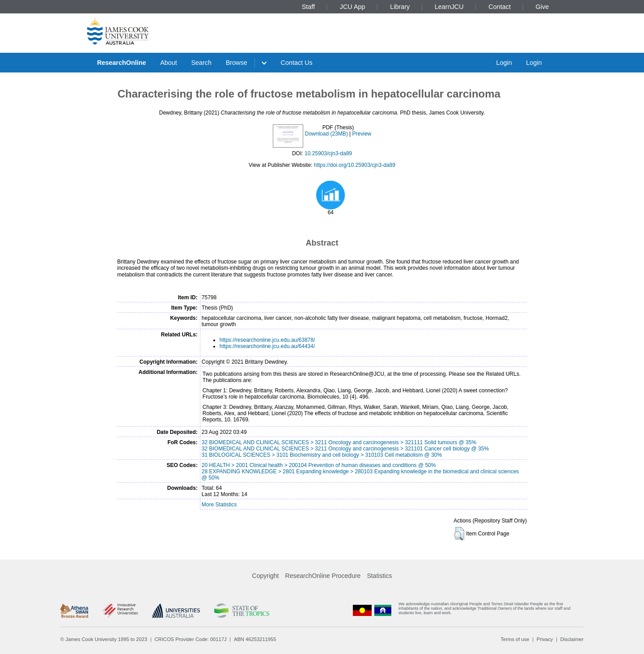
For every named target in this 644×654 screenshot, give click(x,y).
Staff (308, 7)
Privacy (545, 639)
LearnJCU (449, 7)
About (169, 63)
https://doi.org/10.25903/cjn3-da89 (355, 165)
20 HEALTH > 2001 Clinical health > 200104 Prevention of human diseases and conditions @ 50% (319, 465)
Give (542, 7)
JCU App (353, 7)
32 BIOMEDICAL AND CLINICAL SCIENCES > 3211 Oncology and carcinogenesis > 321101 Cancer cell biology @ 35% (345, 449)
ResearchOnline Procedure (323, 576)
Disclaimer (572, 639)
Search (201, 63)
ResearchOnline (122, 63)
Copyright (266, 576)
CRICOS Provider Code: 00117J (191, 639)
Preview (362, 134)
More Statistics (219, 505)
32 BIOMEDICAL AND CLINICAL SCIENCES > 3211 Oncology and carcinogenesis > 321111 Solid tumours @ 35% (339, 442)
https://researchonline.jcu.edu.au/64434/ (267, 346)
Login (504, 63)
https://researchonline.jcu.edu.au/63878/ (267, 340)
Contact (500, 7)
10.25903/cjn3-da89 (328, 153)
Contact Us (297, 63)
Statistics (379, 576)
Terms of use (515, 639)
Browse (237, 63)
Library (400, 7)
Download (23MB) (326, 134)
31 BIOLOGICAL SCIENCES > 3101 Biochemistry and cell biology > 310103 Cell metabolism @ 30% (322, 455)
